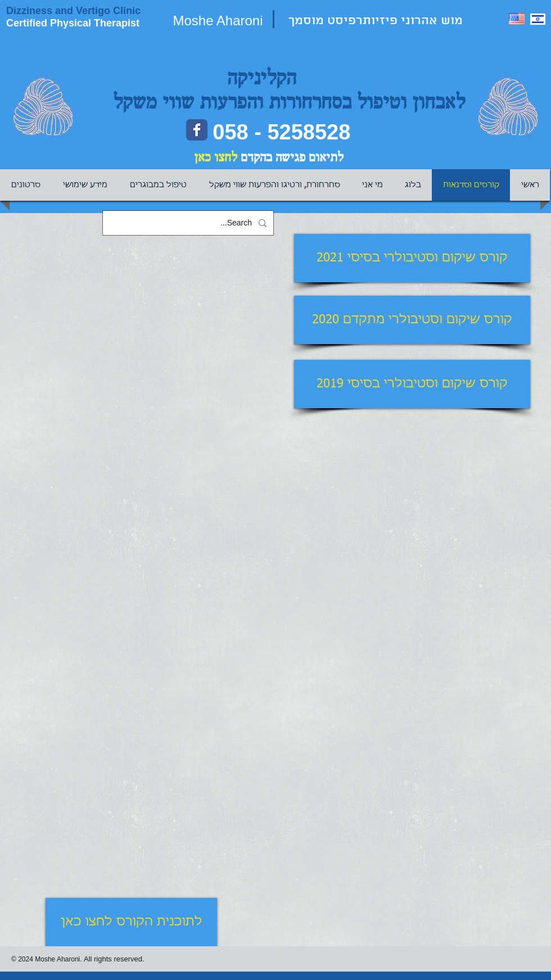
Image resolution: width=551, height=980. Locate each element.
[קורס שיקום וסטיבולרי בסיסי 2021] (412, 258)
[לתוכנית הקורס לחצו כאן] (131, 922)
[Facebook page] (197, 130)
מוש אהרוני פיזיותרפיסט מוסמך (377, 21)
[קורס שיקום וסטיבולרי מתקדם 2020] (412, 320)
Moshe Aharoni (218, 21)
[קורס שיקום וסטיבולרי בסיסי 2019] (412, 384)
